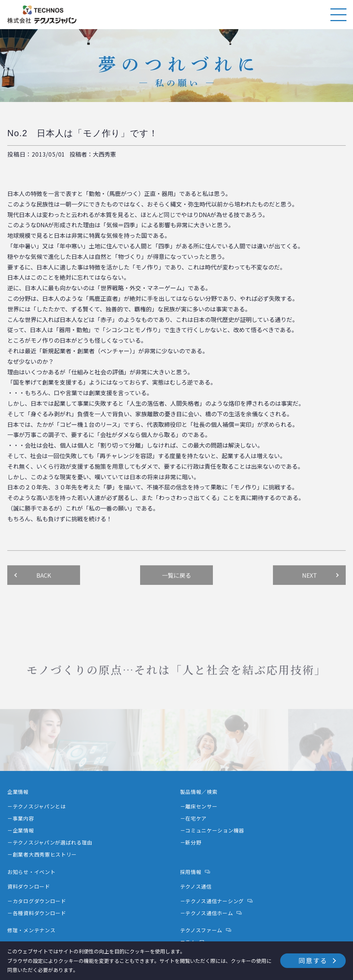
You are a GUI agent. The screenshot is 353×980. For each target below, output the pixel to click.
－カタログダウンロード (37, 901)
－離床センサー (199, 806)
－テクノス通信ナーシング (212, 901)
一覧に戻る (176, 593)
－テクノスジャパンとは (37, 806)
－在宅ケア (194, 818)
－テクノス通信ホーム (207, 913)
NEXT (310, 593)
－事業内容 (21, 818)
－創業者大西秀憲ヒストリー (42, 854)
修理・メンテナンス (31, 930)
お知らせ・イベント (31, 872)
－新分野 (191, 842)
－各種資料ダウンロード (37, 913)
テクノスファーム (201, 930)
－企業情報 (21, 830)
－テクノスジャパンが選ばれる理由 (50, 842)
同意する (313, 960)
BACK (44, 593)
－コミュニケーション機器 (212, 830)
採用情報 (191, 872)
